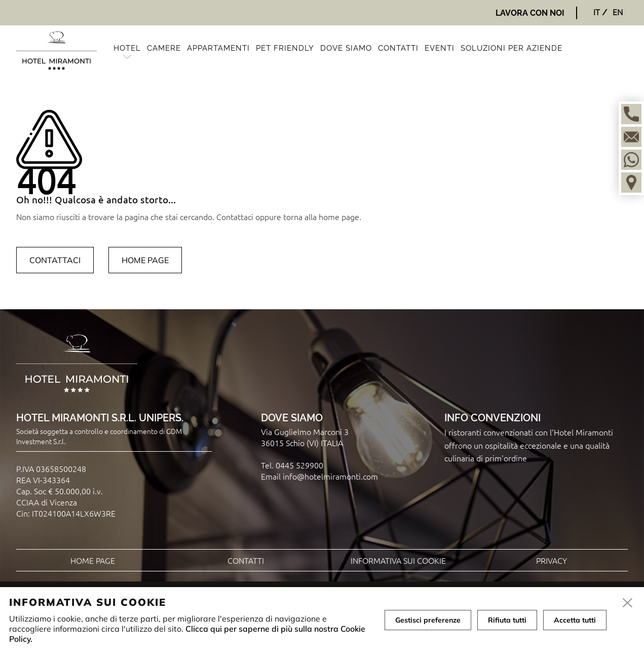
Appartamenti (218, 48)
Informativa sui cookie (398, 560)
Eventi (440, 48)
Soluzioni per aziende (512, 48)
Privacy (552, 560)
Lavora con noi (530, 13)
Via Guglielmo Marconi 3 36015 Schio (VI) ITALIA (305, 437)
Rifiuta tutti (507, 620)
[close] (628, 603)
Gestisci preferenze (428, 620)
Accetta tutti (575, 620)
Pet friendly (285, 48)
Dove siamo (346, 48)
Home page (145, 260)
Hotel (127, 48)
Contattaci (55, 260)
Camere (164, 48)
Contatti (398, 48)
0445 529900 (299, 465)
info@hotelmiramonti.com (330, 476)
